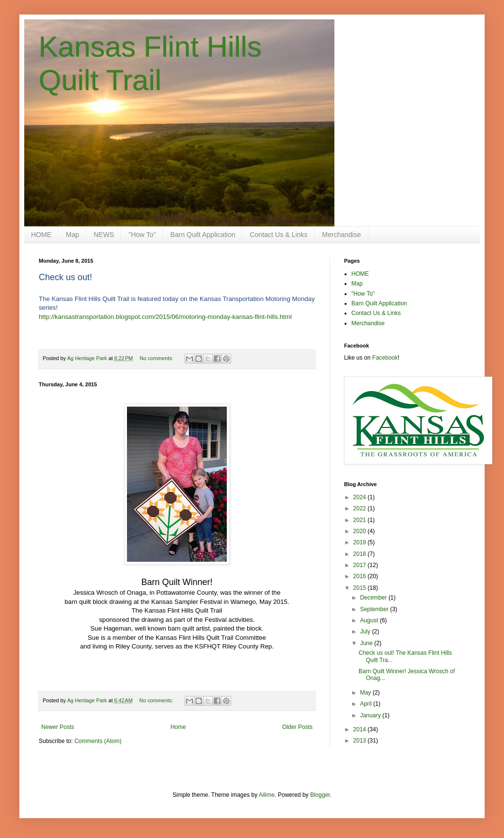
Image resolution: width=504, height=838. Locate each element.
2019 (361, 542)
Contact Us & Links (278, 235)
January (371, 715)
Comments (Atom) (98, 741)
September (375, 609)
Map (72, 235)
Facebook (385, 358)
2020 (361, 531)
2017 (361, 565)
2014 (361, 729)
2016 (361, 576)
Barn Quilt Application (203, 235)
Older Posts (297, 727)
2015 (361, 588)
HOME (41, 235)
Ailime (267, 795)
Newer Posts (58, 727)
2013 (361, 741)
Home (178, 727)
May (366, 693)
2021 (361, 520)
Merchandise (342, 235)
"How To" (142, 235)
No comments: (157, 358)
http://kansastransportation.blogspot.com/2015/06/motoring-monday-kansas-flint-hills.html (165, 317)
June (367, 643)
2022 (361, 508)
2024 (361, 497)
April (367, 704)
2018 (361, 554)
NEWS (104, 235)
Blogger (320, 795)
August (370, 620)
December (374, 598)
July (366, 632)
